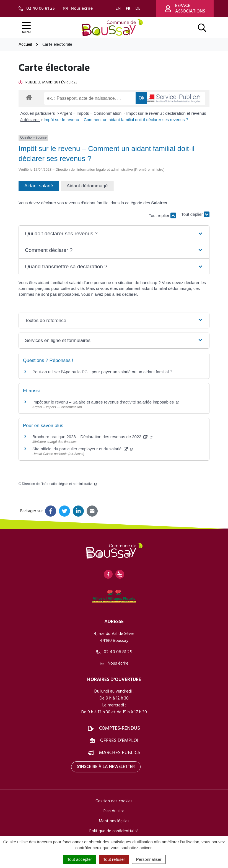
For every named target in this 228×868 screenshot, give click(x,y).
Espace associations (185, 9)
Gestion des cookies (114, 801)
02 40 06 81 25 (114, 652)
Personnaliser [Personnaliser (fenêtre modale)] (149, 859)
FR (128, 9)
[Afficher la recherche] (202, 28)
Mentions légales (114, 821)
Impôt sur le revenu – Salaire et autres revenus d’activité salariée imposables (106, 402)
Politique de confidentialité (114, 831)
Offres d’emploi (119, 741)
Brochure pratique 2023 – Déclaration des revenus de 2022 (92, 437)
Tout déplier (195, 213)
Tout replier (162, 215)
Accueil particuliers (38, 113)
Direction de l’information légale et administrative (59, 484)
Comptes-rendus (120, 728)
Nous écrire (114, 663)
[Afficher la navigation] (26, 28)
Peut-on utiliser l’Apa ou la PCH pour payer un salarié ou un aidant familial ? (102, 372)
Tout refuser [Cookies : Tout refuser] (114, 859)
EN (118, 9)
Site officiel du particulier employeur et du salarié (83, 449)
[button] (114, 234)
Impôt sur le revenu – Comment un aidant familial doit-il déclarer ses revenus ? (116, 120)
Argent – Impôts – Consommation (91, 113)
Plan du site (114, 811)
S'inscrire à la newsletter (106, 767)
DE (138, 9)
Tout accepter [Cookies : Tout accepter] (80, 859)
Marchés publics (120, 753)
